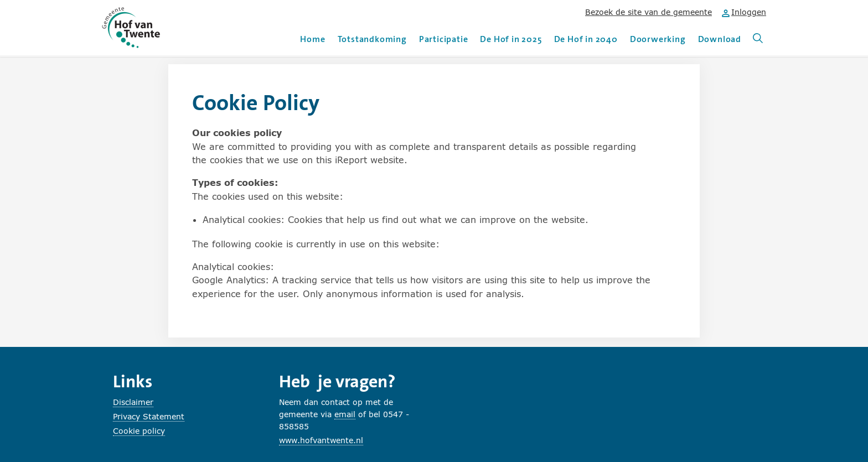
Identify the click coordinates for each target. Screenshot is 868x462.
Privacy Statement (149, 416)
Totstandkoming (372, 39)
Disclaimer (133, 402)
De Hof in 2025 (511, 39)
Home (312, 39)
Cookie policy (139, 431)
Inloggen (743, 12)
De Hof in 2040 (586, 39)
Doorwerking (658, 39)
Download (720, 39)
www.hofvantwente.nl (321, 440)
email (345, 414)
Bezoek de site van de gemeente (649, 12)
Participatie (444, 39)
